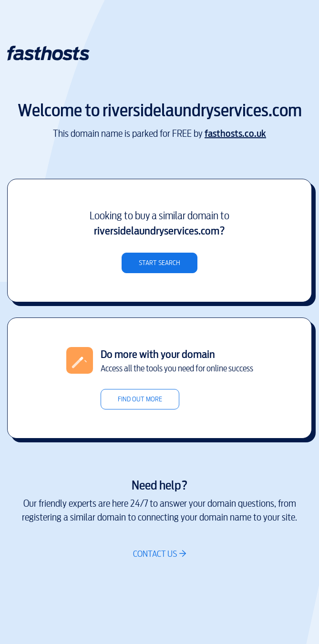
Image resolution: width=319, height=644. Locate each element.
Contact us (155, 554)
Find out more (140, 399)
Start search (159, 263)
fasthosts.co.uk (235, 134)
